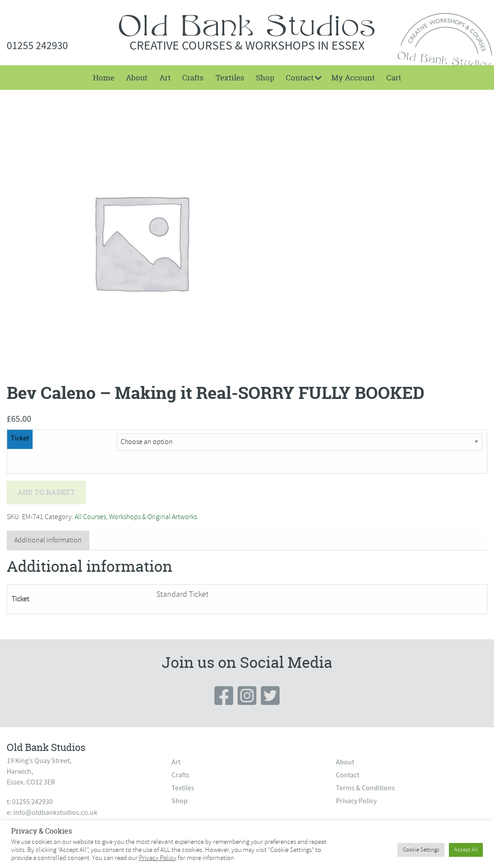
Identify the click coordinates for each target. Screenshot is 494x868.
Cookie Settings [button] (421, 850)
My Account (353, 78)
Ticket (20, 438)
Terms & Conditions (365, 788)
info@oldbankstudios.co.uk (55, 813)
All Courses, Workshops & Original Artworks (136, 517)
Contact (300, 78)
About (137, 78)
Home (104, 78)
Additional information (48, 540)
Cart (394, 78)
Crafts (193, 78)
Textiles (230, 78)
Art (165, 78)
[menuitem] (104, 78)
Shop (265, 78)
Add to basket (46, 492)
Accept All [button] (466, 850)
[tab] (48, 540)
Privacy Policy (356, 801)
